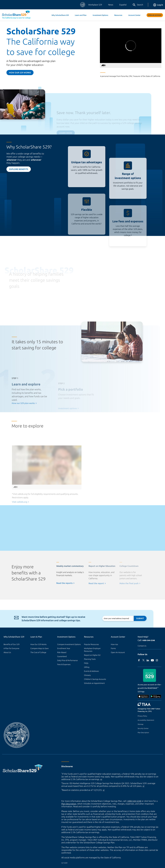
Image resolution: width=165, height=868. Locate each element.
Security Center (143, 728)
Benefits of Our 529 (12, 644)
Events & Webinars (91, 671)
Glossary (87, 675)
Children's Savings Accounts (95, 679)
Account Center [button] (134, 15)
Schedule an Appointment (94, 683)
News (111, 5)
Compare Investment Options (69, 644)
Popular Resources (91, 644)
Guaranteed (62, 656)
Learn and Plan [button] (81, 15)
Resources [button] (118, 15)
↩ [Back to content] (101, 779)
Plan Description (143, 733)
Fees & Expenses (64, 664)
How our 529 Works (20, 73)
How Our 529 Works (38, 644)
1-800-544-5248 (148, 640)
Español (123, 5)
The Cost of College (38, 652)
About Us (7, 652)
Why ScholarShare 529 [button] (60, 15)
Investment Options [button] (100, 15)
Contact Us (142, 646)
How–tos (114, 644)
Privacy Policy (142, 716)
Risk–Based (62, 652)
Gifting (87, 667)
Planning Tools (90, 659)
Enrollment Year (64, 648)
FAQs (86, 663)
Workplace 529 (95, 5)
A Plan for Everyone (11, 648)
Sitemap (141, 724)
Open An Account (155, 15)
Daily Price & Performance (67, 660)
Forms (113, 648)
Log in (158, 5)
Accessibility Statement (146, 720)
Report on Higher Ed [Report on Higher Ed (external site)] (92, 655)
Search (138, 5)
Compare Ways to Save (40, 648)
